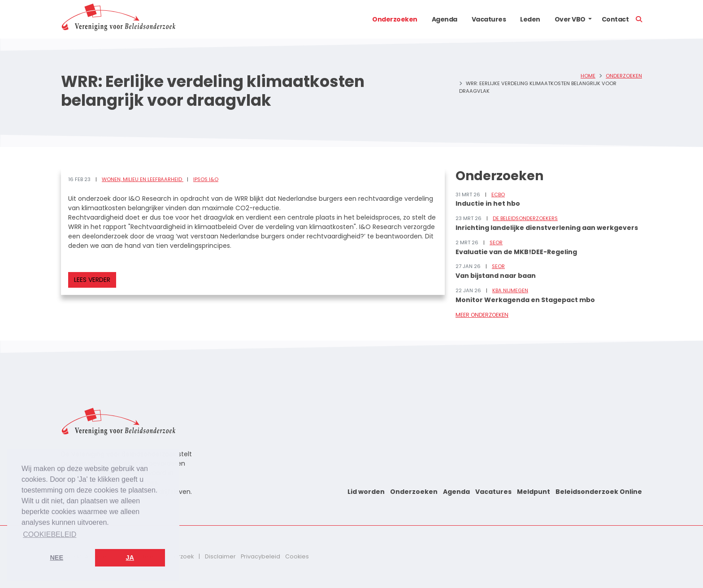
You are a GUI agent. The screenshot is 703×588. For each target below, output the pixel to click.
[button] (590, 19)
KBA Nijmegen (510, 290)
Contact (615, 19)
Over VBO (570, 19)
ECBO (498, 195)
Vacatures (489, 19)
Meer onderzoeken (482, 315)
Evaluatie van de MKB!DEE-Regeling (516, 252)
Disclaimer (220, 556)
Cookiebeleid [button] (50, 534)
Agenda (445, 19)
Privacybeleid (260, 556)
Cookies (297, 556)
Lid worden (366, 492)
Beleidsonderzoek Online (599, 492)
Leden (530, 19)
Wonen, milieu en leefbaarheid (143, 179)
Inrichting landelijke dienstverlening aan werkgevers (547, 228)
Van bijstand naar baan (496, 276)
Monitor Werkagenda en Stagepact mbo (525, 300)
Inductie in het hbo (488, 203)
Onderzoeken (395, 19)
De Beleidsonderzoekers (525, 218)
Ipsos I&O (206, 179)
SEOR (496, 242)
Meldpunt (534, 492)
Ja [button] (130, 558)
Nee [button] (56, 558)
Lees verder (92, 280)
